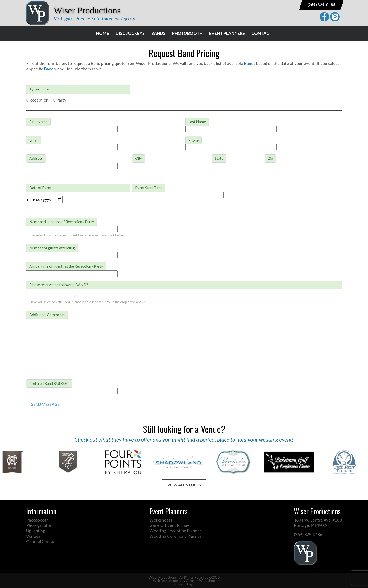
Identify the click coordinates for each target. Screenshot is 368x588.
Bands (158, 33)
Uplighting (36, 531)
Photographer (39, 525)
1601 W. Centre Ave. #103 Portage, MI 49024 (318, 523)
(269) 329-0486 (321, 5)
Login (191, 584)
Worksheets (161, 520)
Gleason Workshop (201, 581)
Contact (262, 33)
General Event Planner (170, 525)
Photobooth (187, 33)
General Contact (42, 542)
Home (103, 33)
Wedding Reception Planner (175, 531)
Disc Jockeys (130, 33)
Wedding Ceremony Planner (176, 536)
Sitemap (179, 584)
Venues (33, 536)
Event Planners (227, 33)
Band (49, 69)
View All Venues (184, 485)
